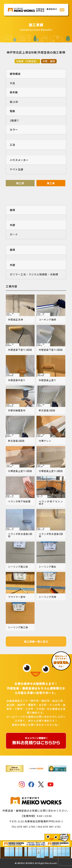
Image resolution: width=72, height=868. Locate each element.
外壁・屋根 (49, 61)
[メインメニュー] (62, 10)
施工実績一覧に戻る (36, 641)
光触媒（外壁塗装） (27, 61)
